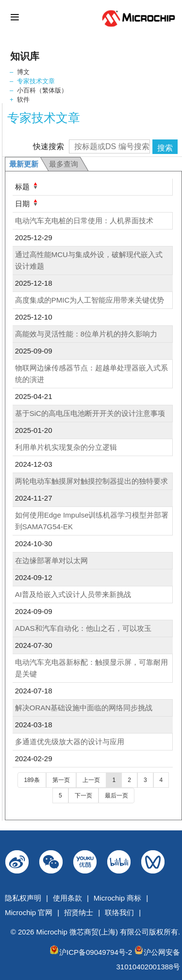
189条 (32, 780)
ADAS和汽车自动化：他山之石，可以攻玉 (83, 628)
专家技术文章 (36, 81)
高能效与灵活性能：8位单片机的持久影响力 (86, 334)
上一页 (91, 780)
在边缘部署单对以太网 (51, 560)
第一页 (61, 780)
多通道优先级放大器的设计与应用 (70, 742)
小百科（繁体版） (42, 90)
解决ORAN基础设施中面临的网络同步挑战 (84, 708)
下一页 (83, 796)
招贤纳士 (79, 912)
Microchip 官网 (29, 912)
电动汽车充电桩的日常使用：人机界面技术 (84, 221)
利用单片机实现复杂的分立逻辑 (66, 447)
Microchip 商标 (117, 898)
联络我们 (119, 912)
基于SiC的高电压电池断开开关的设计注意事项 (90, 413)
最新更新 (24, 164)
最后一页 (116, 796)
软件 (23, 100)
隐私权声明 (23, 898)
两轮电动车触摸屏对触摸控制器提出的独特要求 (91, 481)
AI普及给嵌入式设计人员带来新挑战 (73, 594)
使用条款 (67, 898)
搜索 (165, 148)
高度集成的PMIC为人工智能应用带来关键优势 (90, 300)
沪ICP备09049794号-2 (96, 952)
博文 (23, 72)
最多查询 (64, 164)
